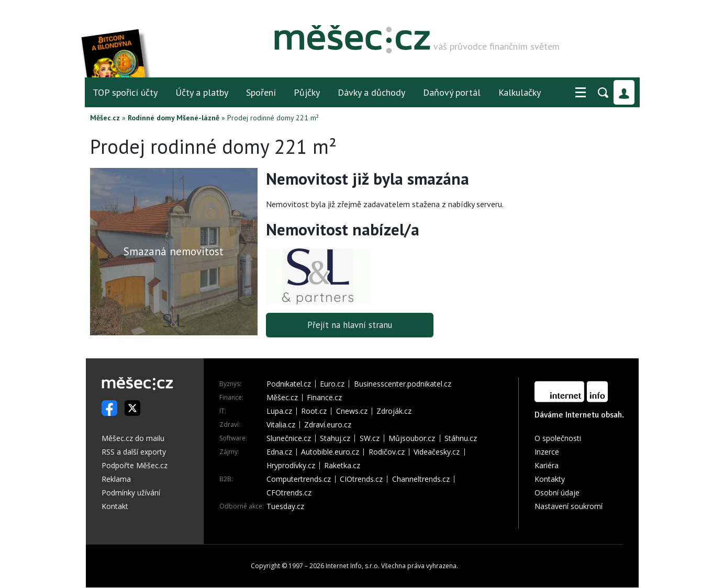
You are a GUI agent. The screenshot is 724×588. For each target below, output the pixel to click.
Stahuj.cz (335, 439)
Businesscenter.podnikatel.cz (403, 385)
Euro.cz (332, 385)
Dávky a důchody (371, 92)
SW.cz (370, 439)
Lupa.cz (279, 412)
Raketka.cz (342, 466)
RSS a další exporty (134, 452)
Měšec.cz (105, 118)
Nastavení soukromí (569, 507)
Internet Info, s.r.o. (353, 566)
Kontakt (115, 507)
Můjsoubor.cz (412, 439)
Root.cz (314, 412)
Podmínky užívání (131, 493)
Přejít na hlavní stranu (349, 325)
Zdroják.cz (394, 412)
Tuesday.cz (285, 507)
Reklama (116, 479)
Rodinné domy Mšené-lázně (174, 118)
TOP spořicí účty (125, 92)
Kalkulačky (520, 92)
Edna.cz (279, 453)
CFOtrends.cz (289, 493)
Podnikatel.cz (289, 385)
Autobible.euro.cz (330, 453)
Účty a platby (202, 92)
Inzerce (547, 452)
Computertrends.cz (299, 480)
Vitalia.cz (281, 425)
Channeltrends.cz (421, 480)
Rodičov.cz (387, 453)
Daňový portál (452, 92)
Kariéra (547, 466)
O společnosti (558, 439)
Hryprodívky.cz (291, 466)
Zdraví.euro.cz (328, 425)
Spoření (261, 92)
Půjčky (307, 92)
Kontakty (550, 479)
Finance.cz (324, 398)
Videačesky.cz (437, 453)
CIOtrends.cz (361, 480)
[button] (581, 93)
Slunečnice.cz (289, 439)
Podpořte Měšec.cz (135, 466)
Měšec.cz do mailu (133, 439)
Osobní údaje (557, 493)
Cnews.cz (352, 412)
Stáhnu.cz (461, 439)
